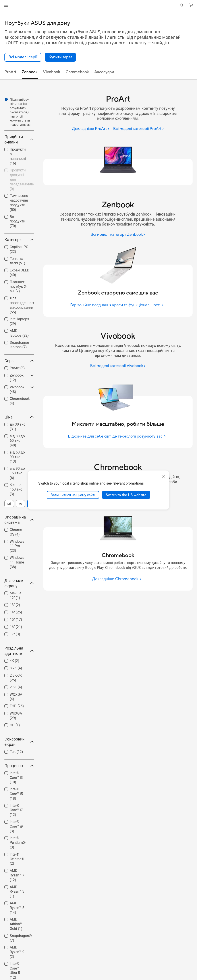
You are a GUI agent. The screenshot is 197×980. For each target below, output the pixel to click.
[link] (99, 5)
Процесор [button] (19, 766)
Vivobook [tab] (52, 72)
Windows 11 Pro (17, 546)
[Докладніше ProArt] (91, 129)
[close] (164, 476)
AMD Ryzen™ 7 (17, 875)
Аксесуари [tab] (104, 72)
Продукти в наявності (18, 156)
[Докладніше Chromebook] (118, 579)
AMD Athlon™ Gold (16, 924)
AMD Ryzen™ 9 (17, 952)
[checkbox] (17, 157)
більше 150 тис (16, 490)
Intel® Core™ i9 (16, 826)
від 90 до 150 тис (17, 473)
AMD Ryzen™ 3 (17, 892)
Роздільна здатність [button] (19, 651)
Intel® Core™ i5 (16, 794)
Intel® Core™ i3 (16, 778)
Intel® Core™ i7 (16, 810)
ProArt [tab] (10, 72)
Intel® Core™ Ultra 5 (15, 971)
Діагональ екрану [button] (19, 583)
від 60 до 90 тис (17, 457)
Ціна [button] (19, 417)
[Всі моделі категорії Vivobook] (118, 366)
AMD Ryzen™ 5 (17, 908)
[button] (6, 5)
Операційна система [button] (19, 520)
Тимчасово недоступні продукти (19, 203)
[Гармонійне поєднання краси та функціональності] (118, 305)
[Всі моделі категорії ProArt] (139, 129)
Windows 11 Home (17, 562)
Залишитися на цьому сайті (73, 495)
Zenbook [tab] (30, 72)
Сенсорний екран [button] (19, 742)
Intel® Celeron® (17, 859)
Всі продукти (17, 221)
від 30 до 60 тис (17, 441)
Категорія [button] (19, 240)
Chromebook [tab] (77, 72)
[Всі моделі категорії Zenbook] (118, 235)
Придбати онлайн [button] (19, 139)
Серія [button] (19, 361)
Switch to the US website (126, 495)
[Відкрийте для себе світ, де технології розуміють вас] (118, 436)
